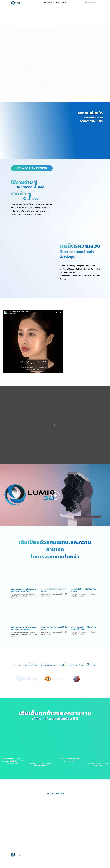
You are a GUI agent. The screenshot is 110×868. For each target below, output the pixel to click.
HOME (44, 3)
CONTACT (64, 3)
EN (94, 2)
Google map (20, 855)
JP (96, 2)
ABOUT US (51, 3)
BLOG (58, 3)
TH (92, 2)
